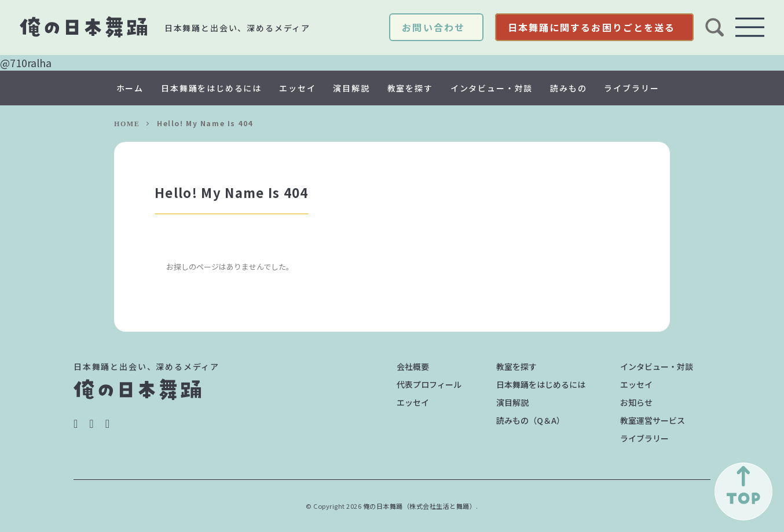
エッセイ (297, 88)
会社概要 (413, 366)
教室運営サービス (653, 420)
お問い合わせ (433, 27)
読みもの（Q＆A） (530, 420)
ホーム (130, 88)
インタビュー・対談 (492, 88)
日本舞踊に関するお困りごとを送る (591, 27)
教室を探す (410, 88)
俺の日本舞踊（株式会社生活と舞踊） (420, 506)
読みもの (568, 88)
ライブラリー (631, 88)
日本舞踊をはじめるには (211, 88)
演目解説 (351, 88)
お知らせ (636, 402)
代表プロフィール (429, 384)
